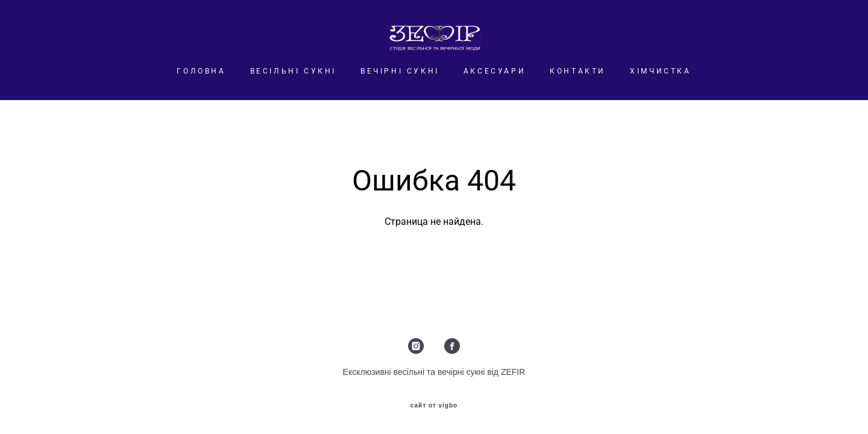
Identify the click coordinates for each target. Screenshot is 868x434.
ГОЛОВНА (201, 71)
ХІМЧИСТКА (660, 71)
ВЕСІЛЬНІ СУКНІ (293, 71)
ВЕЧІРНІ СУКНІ (400, 71)
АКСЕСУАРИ (495, 71)
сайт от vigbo (434, 406)
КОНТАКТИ (578, 71)
